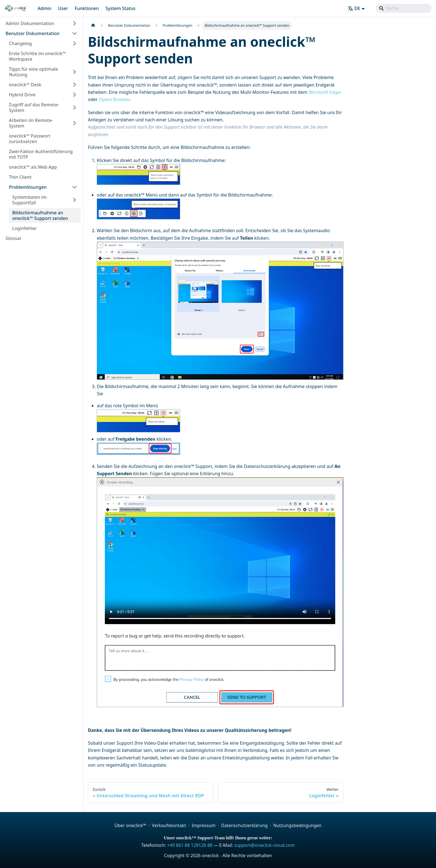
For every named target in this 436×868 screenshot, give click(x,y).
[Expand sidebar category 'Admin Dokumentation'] (75, 23)
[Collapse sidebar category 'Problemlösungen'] (75, 187)
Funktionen (87, 8)
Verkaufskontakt (169, 825)
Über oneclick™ (130, 825)
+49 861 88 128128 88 (190, 845)
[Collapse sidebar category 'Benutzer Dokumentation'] (75, 33)
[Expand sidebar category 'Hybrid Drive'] (75, 95)
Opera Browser (114, 99)
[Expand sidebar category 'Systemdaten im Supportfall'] (75, 200)
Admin (44, 8)
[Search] (404, 8)
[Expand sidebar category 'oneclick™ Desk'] (75, 85)
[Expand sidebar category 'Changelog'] (75, 43)
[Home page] (93, 25)
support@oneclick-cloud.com (265, 845)
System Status (120, 8)
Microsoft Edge (324, 92)
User (63, 8)
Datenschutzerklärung (244, 825)
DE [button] (354, 8)
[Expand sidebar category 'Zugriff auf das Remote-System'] (75, 107)
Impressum (204, 825)
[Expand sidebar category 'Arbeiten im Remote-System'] (75, 123)
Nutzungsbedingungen (298, 825)
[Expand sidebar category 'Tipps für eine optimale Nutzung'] (75, 72)
